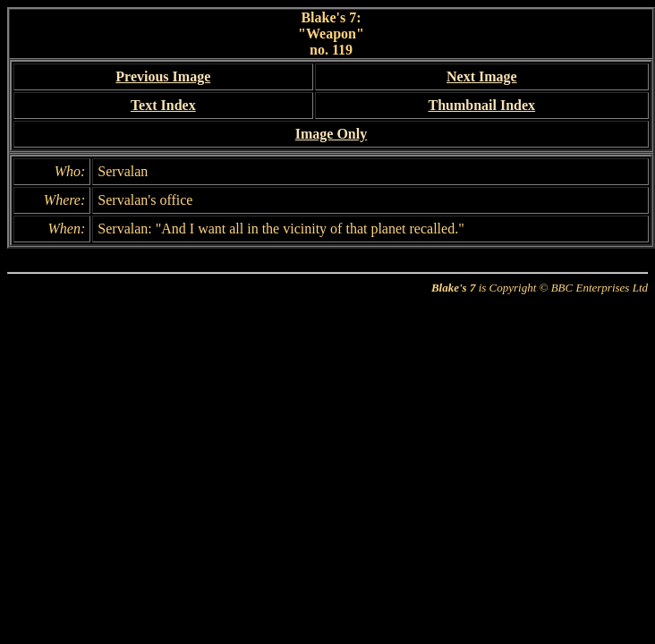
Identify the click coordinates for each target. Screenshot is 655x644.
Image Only (331, 134)
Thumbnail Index (481, 105)
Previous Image (163, 76)
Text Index (163, 105)
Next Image (482, 76)
